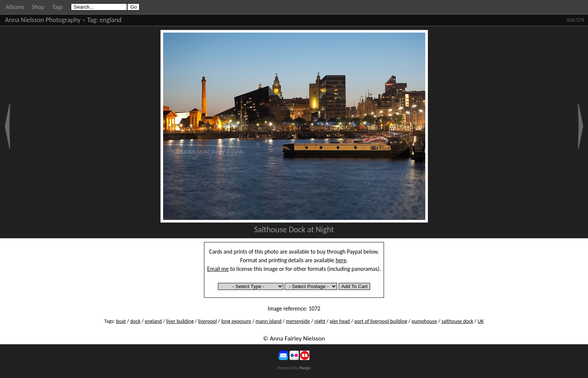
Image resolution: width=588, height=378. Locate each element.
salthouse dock (457, 321)
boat (121, 321)
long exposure (236, 321)
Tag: (92, 20)
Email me (218, 269)
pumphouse (424, 321)
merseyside (298, 321)
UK (481, 321)
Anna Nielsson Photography (43, 20)
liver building (180, 321)
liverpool (207, 321)
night (320, 321)
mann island (268, 321)
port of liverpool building (381, 321)
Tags (57, 7)
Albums (15, 7)
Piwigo (305, 368)
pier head (340, 321)
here (341, 260)
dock (135, 321)
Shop (38, 7)
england (111, 20)
